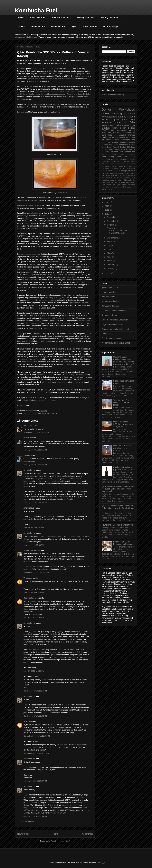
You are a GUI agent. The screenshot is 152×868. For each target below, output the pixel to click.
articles (122, 173)
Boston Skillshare (128, 147)
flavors (113, 178)
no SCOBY (122, 182)
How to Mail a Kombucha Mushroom (118, 525)
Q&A (74, 27)
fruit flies (120, 178)
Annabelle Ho (29, 470)
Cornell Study (107, 149)
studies (132, 154)
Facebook (112, 164)
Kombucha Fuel (36, 10)
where (120, 125)
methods (110, 182)
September (112, 238)
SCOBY (55, 414)
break (127, 173)
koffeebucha (130, 152)
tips (126, 122)
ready (128, 182)
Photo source (62, 193)
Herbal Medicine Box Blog (113, 95)
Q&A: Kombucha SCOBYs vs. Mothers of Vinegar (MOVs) (117, 231)
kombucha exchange (110, 142)
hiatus (133, 178)
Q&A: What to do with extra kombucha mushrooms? (123, 448)
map (110, 145)
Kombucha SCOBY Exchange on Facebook (124, 543)
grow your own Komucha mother (118, 121)
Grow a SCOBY (38, 27)
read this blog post (29, 37)
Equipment (125, 162)
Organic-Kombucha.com (112, 324)
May (109, 253)
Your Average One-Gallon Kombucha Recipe (122, 403)
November (112, 221)
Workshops (127, 110)
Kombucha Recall (121, 149)
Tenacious (28, 578)
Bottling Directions (110, 17)
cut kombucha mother (123, 130)
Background (123, 159)
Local (128, 168)
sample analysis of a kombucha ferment (67, 91)
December (112, 217)
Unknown (28, 721)
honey (104, 180)
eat (122, 152)
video (35, 308)
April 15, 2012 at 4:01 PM (34, 593)
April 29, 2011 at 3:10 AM (34, 528)
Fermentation (121, 164)
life (115, 180)
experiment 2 (108, 133)
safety (116, 145)
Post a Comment (28, 822)
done (113, 175)
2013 (107, 202)
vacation (116, 187)
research (123, 154)
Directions (106, 128)
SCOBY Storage (110, 27)
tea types (117, 185)
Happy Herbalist (109, 292)
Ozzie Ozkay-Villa (31, 598)
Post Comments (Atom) (60, 841)
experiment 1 (109, 125)
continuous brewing (126, 135)
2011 (107, 210)
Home (21, 17)
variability (123, 187)
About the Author (38, 17)
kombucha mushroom (32, 414)
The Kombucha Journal (112, 338)
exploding (119, 175)
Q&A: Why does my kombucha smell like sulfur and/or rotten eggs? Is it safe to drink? (118, 489)
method (104, 182)
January (111, 268)
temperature (124, 145)
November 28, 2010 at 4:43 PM (36, 433)
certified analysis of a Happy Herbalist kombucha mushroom (42, 94)
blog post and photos (49, 400)
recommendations (109, 154)
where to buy (119, 128)
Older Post (87, 834)
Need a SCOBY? (59, 27)
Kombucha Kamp (109, 315)
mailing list (131, 180)
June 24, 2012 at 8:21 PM (34, 671)
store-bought (129, 125)
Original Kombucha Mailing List (115, 329)
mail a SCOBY (122, 180)
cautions (114, 152)
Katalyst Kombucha (110, 301)
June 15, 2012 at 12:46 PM (34, 618)
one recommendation (59, 236)
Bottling (132, 128)
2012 (107, 206)
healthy (127, 178)
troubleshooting (108, 157)
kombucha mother (127, 142)
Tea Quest (106, 334)
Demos (21, 27)
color (108, 175)
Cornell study (58, 213)
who (112, 189)
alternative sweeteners (110, 173)
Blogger (102, 862)
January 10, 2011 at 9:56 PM (35, 465)
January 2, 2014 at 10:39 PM (35, 781)
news (104, 135)
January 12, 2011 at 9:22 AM (35, 503)
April (109, 257)
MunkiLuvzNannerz (32, 550)
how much (110, 180)
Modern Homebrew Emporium (115, 320)
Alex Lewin (28, 425)
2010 (107, 214)
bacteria (64, 107)
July (109, 245)
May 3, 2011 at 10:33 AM (34, 545)
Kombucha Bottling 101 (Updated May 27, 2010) (124, 468)
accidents (132, 171)
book (117, 140)
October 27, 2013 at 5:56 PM (35, 691)
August (110, 242)
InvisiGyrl (28, 438)
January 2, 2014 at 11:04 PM (35, 816)
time (111, 187)
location (105, 145)
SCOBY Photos (90, 27)
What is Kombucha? (61, 17)
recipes (111, 135)
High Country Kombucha (78, 303)
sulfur (109, 185)
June (109, 249)
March (110, 261)
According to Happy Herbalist (79, 94)
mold (116, 182)
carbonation (125, 140)
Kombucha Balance (110, 306)
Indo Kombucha (109, 297)
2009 (107, 273)
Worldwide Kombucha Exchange (116, 343)
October (111, 225)
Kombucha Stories (118, 168)
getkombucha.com (110, 288)
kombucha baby (109, 137)
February (111, 265)
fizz (133, 140)
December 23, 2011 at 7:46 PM (36, 573)
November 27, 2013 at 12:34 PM (37, 736)
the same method (54, 262)
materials (121, 137)
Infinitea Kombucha (119, 166)
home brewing (112, 113)
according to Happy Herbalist (57, 298)
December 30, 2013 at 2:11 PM (36, 753)
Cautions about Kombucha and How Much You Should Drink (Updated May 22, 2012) (124, 360)
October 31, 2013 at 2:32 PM (35, 716)
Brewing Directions (86, 17)
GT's (128, 164)
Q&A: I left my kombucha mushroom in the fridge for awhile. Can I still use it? (118, 508)
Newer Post (23, 834)
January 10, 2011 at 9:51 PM (35, 450)
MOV (44, 414)
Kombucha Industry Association (115, 311)
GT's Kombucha (64, 323)
